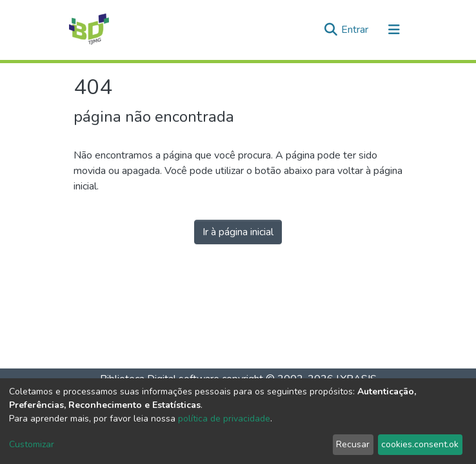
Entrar (356, 30)
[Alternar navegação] (394, 30)
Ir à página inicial (238, 232)
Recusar (353, 444)
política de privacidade (224, 419)
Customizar (32, 444)
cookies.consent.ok (420, 444)
